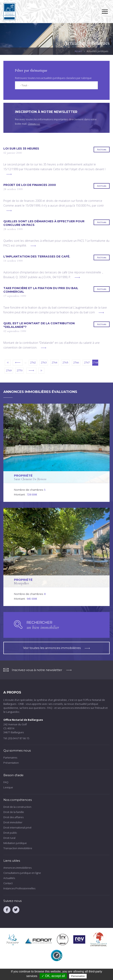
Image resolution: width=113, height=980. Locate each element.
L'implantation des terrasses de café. (37, 256)
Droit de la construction (17, 807)
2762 (33, 363)
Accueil (78, 51)
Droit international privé (17, 828)
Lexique (8, 787)
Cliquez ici (34, 124)
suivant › (31, 371)
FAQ (6, 782)
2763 (44, 363)
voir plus (9, 174)
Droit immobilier (13, 822)
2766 (76, 363)
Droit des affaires (13, 817)
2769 (9, 371)
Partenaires (10, 758)
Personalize (78, 976)
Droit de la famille (14, 812)
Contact (8, 883)
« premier (8, 363)
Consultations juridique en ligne (22, 873)
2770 (20, 371)
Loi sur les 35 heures (21, 149)
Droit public (10, 833)
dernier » (41, 371)
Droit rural (9, 838)
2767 (87, 363)
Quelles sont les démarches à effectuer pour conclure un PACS (44, 223)
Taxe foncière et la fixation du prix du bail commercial (41, 290)
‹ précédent (18, 363)
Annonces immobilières (17, 868)
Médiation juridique (15, 843)
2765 (65, 363)
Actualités (9, 878)
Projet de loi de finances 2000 (30, 185)
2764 (55, 363)
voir (56, 453)
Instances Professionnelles (19, 888)
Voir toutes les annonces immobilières (56, 648)
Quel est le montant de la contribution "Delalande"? (39, 325)
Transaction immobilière (18, 848)
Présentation (11, 763)
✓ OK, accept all (53, 976)
